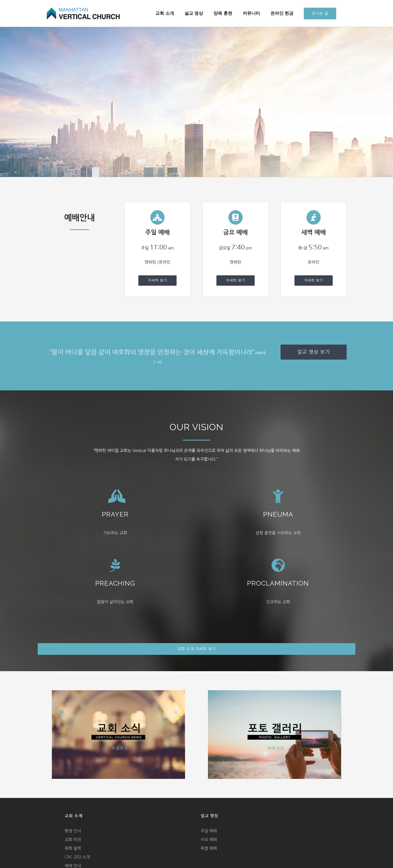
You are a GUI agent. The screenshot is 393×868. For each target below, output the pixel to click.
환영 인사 (73, 831)
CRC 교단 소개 (77, 857)
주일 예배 (209, 831)
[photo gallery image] (275, 692)
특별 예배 (209, 848)
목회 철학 (73, 848)
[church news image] (118, 692)
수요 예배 (209, 840)
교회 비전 (73, 840)
